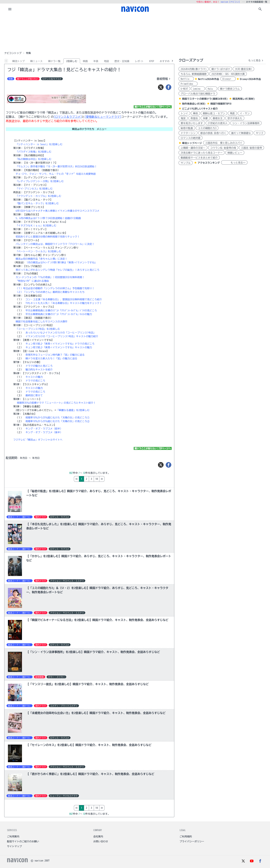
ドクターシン (188, 133)
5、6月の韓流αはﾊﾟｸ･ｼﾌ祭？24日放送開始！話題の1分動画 (48, 218)
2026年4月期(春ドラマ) (194, 69)
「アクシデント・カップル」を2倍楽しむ (38, 196)
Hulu (211, 89)
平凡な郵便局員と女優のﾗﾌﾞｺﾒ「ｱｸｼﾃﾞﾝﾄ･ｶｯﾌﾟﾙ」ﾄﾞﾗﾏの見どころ (61, 310)
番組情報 (164, 79)
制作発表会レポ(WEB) (194, 104)
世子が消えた (235, 118)
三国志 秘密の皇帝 (251, 148)
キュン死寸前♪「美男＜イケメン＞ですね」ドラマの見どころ (60, 344)
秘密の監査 (187, 128)
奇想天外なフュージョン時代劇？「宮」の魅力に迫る (55, 355)
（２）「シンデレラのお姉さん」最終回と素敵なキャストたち (50, 292)
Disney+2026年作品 (250, 79)
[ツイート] (161, 87)
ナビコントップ (13, 53)
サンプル (186, 163)
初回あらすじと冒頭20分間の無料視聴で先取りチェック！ (48, 237)
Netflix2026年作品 (209, 79)
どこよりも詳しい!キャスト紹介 (200, 109)
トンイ (184, 113)
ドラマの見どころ (35, 381)
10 (111, 479)
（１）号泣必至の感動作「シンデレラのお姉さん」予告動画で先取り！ (55, 288)
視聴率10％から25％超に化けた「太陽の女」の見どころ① (58, 418)
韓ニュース (36, 61)
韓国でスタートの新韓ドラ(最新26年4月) (205, 99)
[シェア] (169, 87)
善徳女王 (218, 118)
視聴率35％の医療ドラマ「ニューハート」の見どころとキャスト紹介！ (56, 403)
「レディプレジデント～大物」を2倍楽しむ (40, 181)
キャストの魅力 (34, 377)
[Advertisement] (135, 32)
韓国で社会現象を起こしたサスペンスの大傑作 (42, 322)
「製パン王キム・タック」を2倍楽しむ (37, 203)
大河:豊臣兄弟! (243, 69)
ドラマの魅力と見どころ (39, 366)
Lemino (198, 89)
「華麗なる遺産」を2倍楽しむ (73, 410)
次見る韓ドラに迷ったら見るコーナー (202, 153)
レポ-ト (139, 61)
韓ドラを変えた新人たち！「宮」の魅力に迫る (51, 358)
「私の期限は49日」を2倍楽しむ (34, 159)
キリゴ (259, 133)
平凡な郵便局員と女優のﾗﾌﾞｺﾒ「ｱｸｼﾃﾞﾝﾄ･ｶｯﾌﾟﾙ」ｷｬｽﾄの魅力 (59, 314)
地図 (106, 61)
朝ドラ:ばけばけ (221, 69)
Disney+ (228, 79)
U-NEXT (184, 89)
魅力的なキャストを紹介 (39, 370)
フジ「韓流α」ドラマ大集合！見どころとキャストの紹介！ (64, 70)
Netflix (186, 79)
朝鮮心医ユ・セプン (214, 113)
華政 (195, 113)
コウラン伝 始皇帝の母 (223, 148)
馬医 (232, 113)
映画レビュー (235, 153)
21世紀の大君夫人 (218, 123)
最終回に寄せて (34, 395)
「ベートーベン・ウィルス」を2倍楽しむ (38, 251)
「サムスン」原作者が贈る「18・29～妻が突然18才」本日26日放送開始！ (56, 166)
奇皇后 (194, 118)
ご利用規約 (186, 837)
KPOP (152, 61)
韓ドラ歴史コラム (230, 89)
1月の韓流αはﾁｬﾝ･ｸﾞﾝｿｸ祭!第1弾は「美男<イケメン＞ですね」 (62, 262)
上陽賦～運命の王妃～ (193, 148)
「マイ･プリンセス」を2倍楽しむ (34, 189)
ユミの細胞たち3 (207, 128)
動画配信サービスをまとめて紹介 (199, 158)
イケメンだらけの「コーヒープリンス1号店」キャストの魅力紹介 (62, 336)
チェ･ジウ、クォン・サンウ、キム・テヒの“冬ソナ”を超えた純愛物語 (56, 174)
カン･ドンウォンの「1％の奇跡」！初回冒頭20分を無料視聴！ (50, 277)
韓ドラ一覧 (54, 61)
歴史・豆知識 (122, 61)
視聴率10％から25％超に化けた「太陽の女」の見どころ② (58, 421)
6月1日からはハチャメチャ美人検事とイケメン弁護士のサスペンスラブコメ (58, 211)
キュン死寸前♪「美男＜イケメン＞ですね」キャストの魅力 (59, 347)
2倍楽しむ (72, 61)
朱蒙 (205, 118)
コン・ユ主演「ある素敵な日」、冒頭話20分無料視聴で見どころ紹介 (64, 299)
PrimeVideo (188, 84)
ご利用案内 (13, 837)
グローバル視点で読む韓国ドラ (198, 94)
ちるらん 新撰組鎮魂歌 (194, 74)
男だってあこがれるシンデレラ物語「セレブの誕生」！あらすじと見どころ (58, 270)
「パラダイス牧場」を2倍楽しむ (34, 152)
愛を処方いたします (192, 123)
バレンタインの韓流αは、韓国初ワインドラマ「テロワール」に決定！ (55, 244)
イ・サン (245, 113)
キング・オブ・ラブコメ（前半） (44, 429)
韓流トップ (18, 61)
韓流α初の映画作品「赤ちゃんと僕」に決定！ (42, 259)
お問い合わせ (101, 841)
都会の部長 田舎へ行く (213, 133)
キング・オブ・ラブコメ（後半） (44, 432)
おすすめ (165, 61)
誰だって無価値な (241, 133)
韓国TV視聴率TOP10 (221, 104)
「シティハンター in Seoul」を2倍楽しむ (39, 144)
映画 (85, 61)
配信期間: (12, 458)
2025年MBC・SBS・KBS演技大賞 (228, 74)
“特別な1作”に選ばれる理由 (32, 281)
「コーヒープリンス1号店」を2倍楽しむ (38, 329)
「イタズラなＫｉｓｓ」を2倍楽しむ (36, 226)
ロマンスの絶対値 (190, 138)
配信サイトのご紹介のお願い (23, 841)
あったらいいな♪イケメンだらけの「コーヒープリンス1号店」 (61, 333)
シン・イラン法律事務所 (246, 123)
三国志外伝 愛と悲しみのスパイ (224, 143)
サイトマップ (14, 846)
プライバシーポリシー (192, 841)
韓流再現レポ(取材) (244, 99)
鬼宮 (183, 118)
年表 (96, 61)
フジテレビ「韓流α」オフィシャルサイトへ (38, 440)
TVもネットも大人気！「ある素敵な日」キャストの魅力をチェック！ (64, 303)
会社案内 (98, 837)
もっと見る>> (234, 163)
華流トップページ (192, 143)
